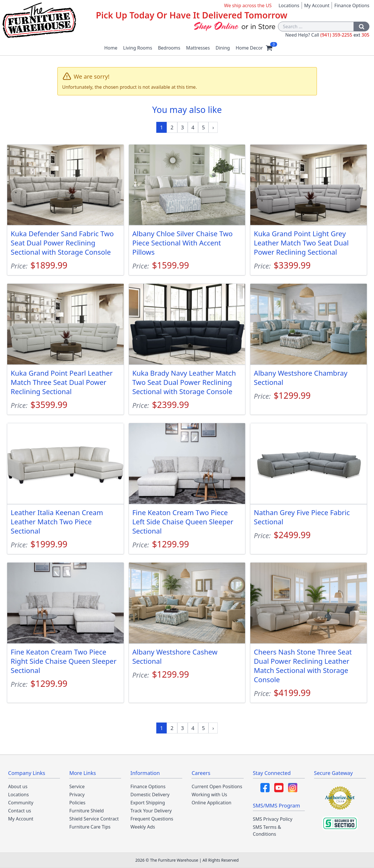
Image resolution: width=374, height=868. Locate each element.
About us (18, 786)
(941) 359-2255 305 (345, 35)
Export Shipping (148, 803)
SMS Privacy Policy (273, 819)
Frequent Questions (152, 819)
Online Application (211, 803)
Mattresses (198, 48)
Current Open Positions (217, 786)
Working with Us (209, 795)
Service (77, 786)
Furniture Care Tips (90, 827)
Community (21, 803)
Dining (223, 48)
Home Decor (249, 48)
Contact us (20, 811)
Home (111, 48)
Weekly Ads (143, 827)
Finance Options (352, 5)
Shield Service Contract (94, 819)
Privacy (77, 795)
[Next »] (213, 127)
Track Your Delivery (151, 811)
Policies (77, 803)
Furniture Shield (87, 811)
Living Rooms (138, 48)
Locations (289, 5)
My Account (317, 5)
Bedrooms (169, 48)
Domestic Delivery (150, 795)
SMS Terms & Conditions (267, 831)
